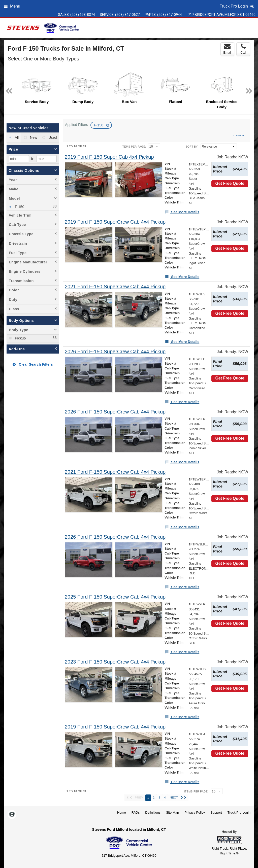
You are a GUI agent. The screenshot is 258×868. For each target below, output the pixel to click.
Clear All (239, 135)
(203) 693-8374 (83, 15)
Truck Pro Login (239, 812)
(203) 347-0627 (127, 15)
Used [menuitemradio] (52, 137)
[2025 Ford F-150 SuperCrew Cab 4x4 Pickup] (115, 597)
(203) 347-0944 (170, 15)
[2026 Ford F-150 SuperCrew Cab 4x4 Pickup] (115, 352)
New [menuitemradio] (33, 137)
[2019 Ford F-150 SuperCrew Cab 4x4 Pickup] (115, 222)
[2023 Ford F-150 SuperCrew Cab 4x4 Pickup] (115, 662)
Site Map (172, 812)
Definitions (153, 812)
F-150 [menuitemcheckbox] (19, 207)
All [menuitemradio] (16, 137)
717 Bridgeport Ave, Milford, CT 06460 (222, 15)
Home (122, 812)
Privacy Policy (195, 812)
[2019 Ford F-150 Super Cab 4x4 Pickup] (109, 157)
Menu (12, 6)
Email (227, 49)
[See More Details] (182, 212)
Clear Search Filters (33, 364)
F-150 (99, 125)
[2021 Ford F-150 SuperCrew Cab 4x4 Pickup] (115, 287)
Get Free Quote (230, 183)
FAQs (136, 812)
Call (243, 49)
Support (216, 812)
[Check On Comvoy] (12, 815)
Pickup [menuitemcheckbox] (20, 338)
